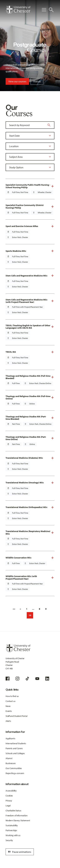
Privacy (9, 801)
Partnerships (11, 830)
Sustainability (12, 825)
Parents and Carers (14, 748)
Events (9, 711)
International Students (16, 743)
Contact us (10, 701)
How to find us (12, 696)
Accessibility (11, 791)
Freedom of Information (17, 815)
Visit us (37, 81)
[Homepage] (18, 10)
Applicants (10, 738)
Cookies (9, 796)
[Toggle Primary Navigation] (44, 10)
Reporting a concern (15, 773)
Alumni (9, 758)
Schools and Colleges (15, 753)
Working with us (13, 835)
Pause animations (19, 852)
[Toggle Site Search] (51, 10)
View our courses (17, 81)
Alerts (8, 721)
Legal (8, 806)
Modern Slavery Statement (18, 820)
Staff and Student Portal (16, 716)
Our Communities (14, 768)
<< (14, 609)
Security (9, 840)
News (8, 706)
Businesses (11, 763)
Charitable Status (13, 811)
